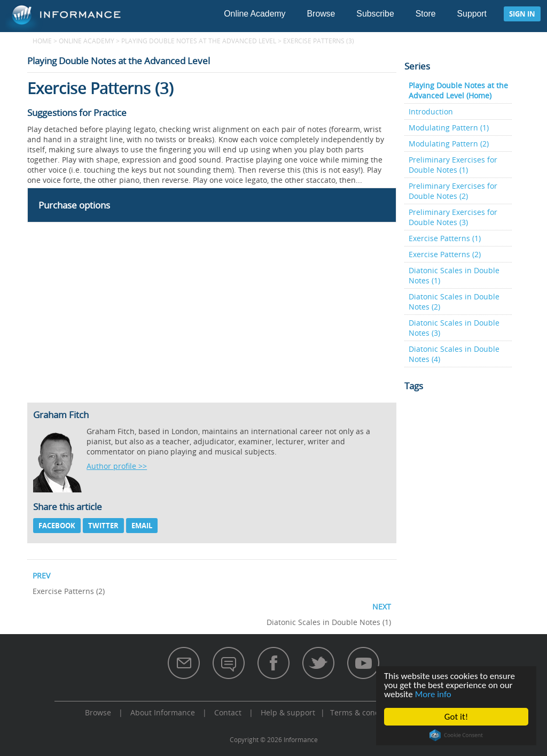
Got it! (456, 717)
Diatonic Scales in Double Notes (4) (454, 354)
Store (426, 14)
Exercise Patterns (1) (445, 238)
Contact (228, 712)
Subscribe (375, 14)
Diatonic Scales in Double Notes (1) (454, 275)
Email (142, 526)
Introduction (431, 111)
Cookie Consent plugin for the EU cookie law (456, 735)
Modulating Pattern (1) (449, 128)
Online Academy (255, 14)
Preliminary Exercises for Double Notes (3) (453, 217)
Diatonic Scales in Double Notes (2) (454, 302)
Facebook (57, 526)
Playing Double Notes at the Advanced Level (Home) (458, 90)
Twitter (103, 526)
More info (433, 694)
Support (472, 14)
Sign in (522, 14)
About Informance (163, 712)
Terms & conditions (365, 712)
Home (42, 41)
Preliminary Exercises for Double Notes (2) (453, 191)
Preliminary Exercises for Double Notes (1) (453, 165)
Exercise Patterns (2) (445, 254)
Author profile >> (117, 466)
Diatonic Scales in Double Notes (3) (454, 328)
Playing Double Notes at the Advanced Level (199, 41)
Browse (321, 14)
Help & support (288, 712)
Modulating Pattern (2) (449, 144)
